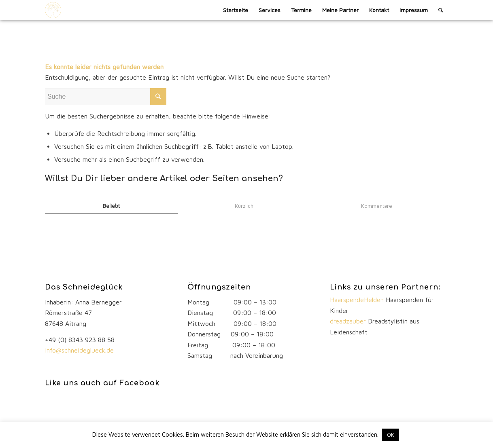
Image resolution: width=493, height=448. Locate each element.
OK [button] (391, 435)
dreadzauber (348, 321)
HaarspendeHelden (358, 300)
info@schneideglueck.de (80, 350)
